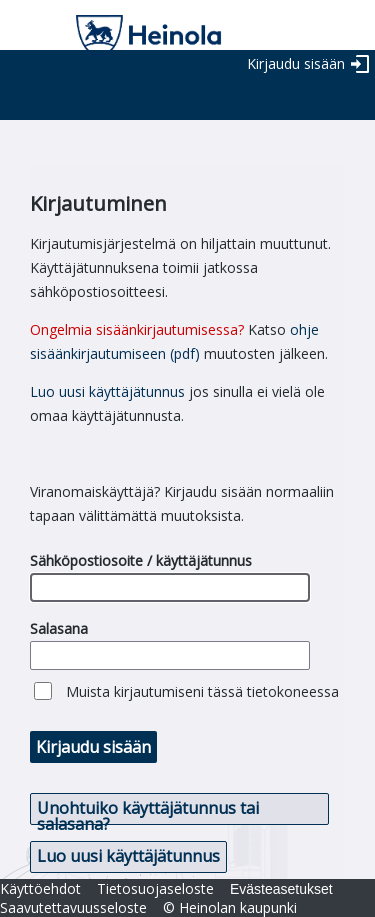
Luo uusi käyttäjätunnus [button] (128, 856)
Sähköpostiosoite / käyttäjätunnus (141, 560)
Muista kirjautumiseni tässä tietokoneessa (202, 691)
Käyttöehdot (40, 888)
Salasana (59, 628)
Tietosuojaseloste (155, 888)
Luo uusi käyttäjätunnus (107, 391)
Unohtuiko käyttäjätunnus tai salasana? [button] (148, 811)
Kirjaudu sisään (296, 63)
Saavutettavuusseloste (73, 907)
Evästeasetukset (281, 889)
